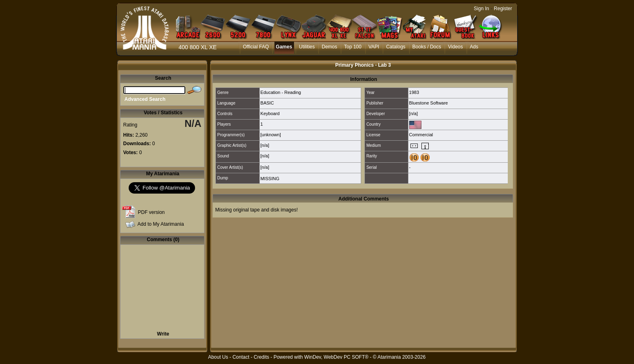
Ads (474, 47)
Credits (261, 357)
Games (284, 47)
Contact (241, 357)
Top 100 (353, 47)
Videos (455, 47)
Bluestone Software (429, 103)
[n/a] (414, 113)
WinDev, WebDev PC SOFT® (336, 357)
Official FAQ (256, 47)
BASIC (267, 103)
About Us (218, 357)
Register (503, 9)
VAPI (374, 47)
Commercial (421, 135)
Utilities (307, 47)
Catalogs (396, 47)
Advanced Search (145, 99)
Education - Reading (281, 92)
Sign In (482, 9)
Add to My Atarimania (161, 224)
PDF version (151, 212)
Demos (329, 47)
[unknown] (271, 135)
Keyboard (270, 113)
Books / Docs (427, 47)
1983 (414, 92)
